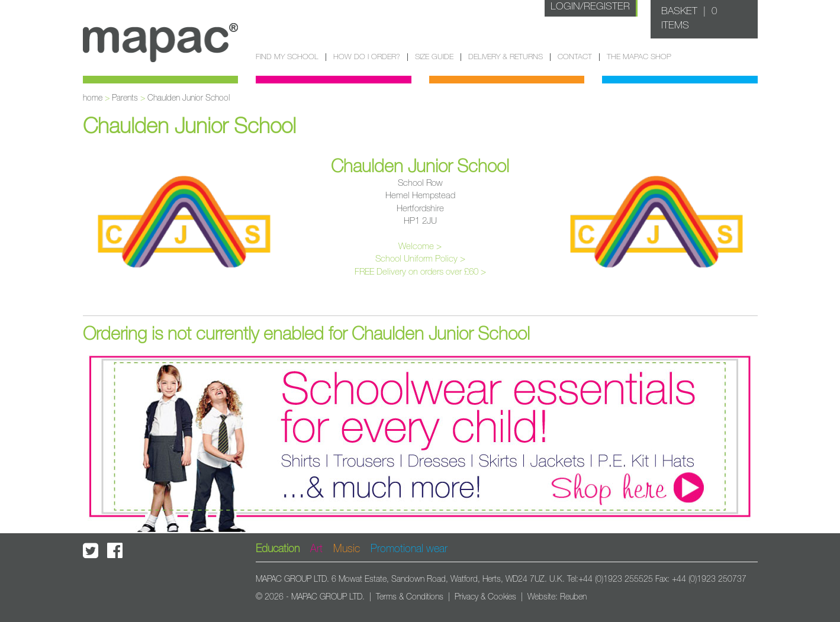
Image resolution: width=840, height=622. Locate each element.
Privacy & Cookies (485, 597)
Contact (575, 57)
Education (278, 549)
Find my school (287, 57)
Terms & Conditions (410, 597)
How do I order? (367, 57)
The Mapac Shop (639, 57)
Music (347, 549)
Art (316, 549)
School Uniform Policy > (420, 259)
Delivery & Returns (506, 57)
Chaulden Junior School (189, 98)
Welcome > (420, 246)
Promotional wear (409, 549)
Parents (125, 98)
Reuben (573, 597)
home (93, 98)
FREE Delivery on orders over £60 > (420, 272)
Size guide (434, 57)
